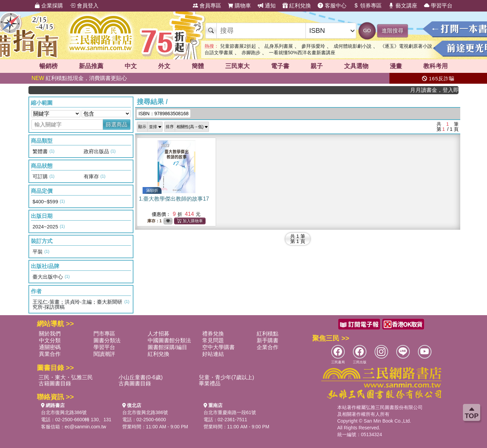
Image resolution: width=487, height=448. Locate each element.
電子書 (280, 66)
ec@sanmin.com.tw (85, 427)
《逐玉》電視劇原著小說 (406, 46)
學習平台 (438, 6)
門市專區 (104, 334)
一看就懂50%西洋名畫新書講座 (302, 53)
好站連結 (213, 354)
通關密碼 (50, 347)
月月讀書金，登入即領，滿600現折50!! (439, 90)
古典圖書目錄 (135, 383)
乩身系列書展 (279, 46)
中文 (131, 66)
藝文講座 (403, 6)
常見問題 (213, 340)
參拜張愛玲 (313, 46)
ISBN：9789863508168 (164, 114)
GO (367, 30)
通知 (267, 6)
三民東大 (237, 66)
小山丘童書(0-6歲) (141, 377)
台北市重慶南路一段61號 (230, 412)
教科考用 (436, 66)
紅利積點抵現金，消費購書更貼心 (79, 78)
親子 (317, 66)
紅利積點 (268, 334)
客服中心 (332, 6)
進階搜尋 (393, 31)
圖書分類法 (107, 340)
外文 (164, 66)
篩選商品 (117, 125)
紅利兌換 (297, 6)
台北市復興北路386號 (64, 412)
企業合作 (268, 347)
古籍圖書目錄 (55, 383)
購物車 (239, 6)
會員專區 (207, 6)
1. (174, 199)
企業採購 (49, 6)
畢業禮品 (210, 383)
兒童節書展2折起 (238, 46)
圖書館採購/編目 (167, 347)
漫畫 (396, 66)
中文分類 (50, 340)
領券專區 (367, 6)
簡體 (198, 66)
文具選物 (356, 66)
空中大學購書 (218, 347)
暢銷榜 (48, 66)
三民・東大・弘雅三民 (66, 377)
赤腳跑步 (251, 53)
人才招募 (158, 334)
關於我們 (50, 334)
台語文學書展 (219, 53)
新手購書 (268, 340)
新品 (91, 66)
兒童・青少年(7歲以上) (227, 377)
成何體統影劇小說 (353, 46)
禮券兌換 (213, 334)
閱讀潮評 (104, 354)
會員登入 (84, 6)
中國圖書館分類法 (169, 340)
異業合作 (50, 354)
